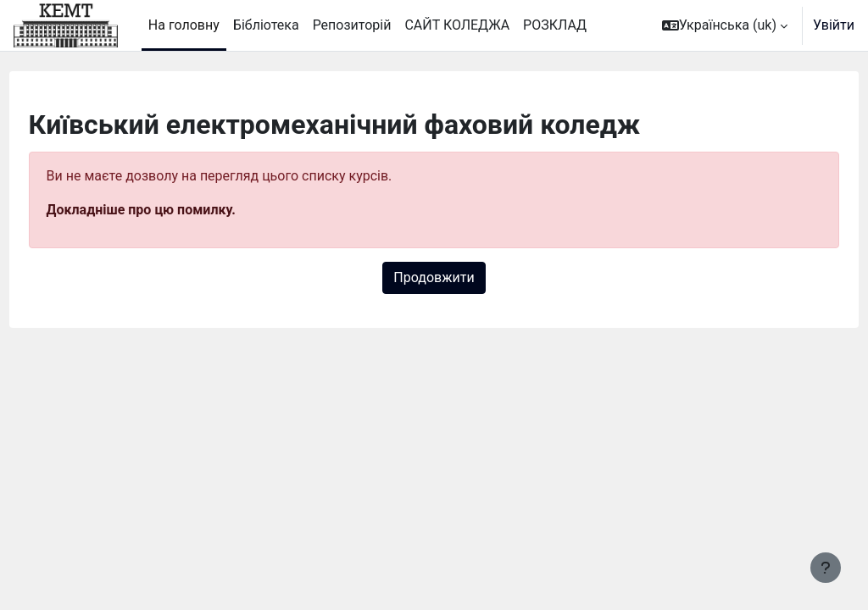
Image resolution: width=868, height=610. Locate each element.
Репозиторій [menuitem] (352, 25)
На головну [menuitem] (184, 25)
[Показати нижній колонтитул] (826, 568)
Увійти (834, 25)
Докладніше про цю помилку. (172, 210)
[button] (725, 25)
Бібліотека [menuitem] (266, 25)
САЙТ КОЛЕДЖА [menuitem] (457, 25)
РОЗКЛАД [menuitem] (555, 25)
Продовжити (434, 277)
